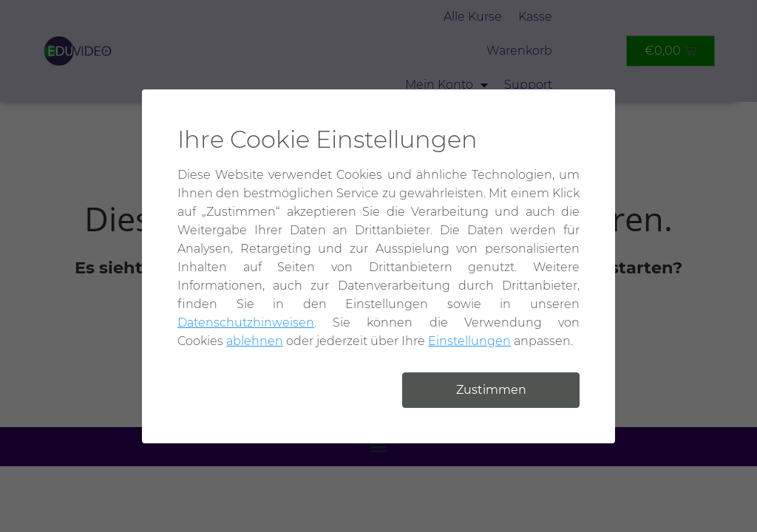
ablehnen (255, 341)
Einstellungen (469, 341)
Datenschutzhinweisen (246, 323)
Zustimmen (491, 390)
